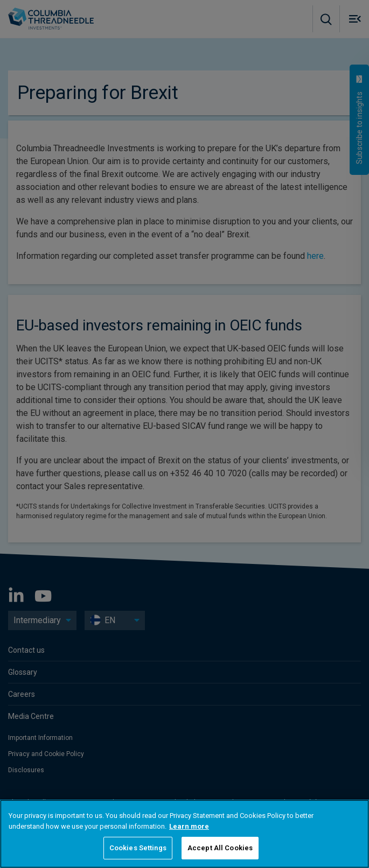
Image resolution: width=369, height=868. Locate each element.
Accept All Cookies (220, 848)
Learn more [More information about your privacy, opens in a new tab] (189, 826)
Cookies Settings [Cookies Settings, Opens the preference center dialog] (138, 848)
